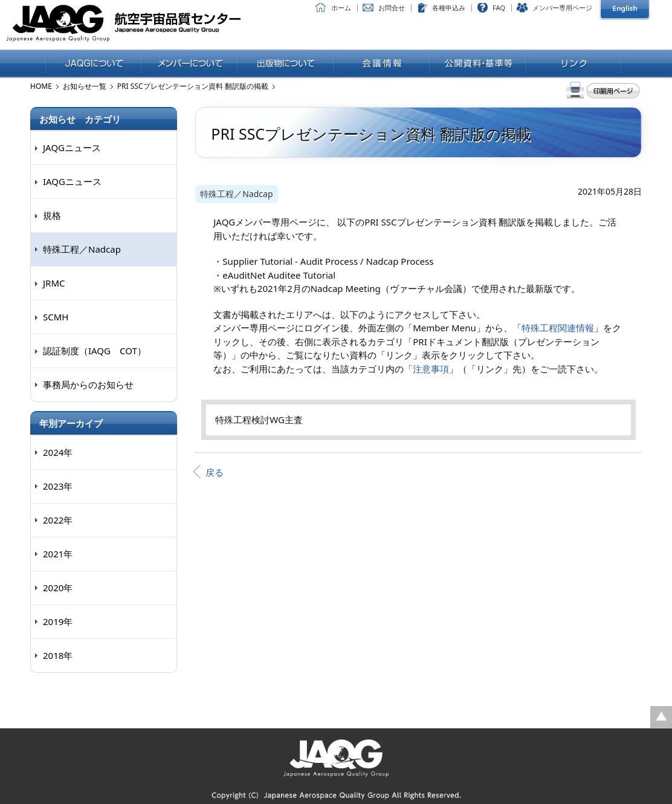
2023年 (58, 486)
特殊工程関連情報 (558, 328)
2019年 (58, 621)
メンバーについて (190, 64)
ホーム (341, 8)
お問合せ (392, 8)
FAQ (499, 8)
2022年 (58, 520)
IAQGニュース (72, 181)
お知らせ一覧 (85, 86)
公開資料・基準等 (478, 64)
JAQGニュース (72, 148)
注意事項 (431, 369)
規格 (52, 215)
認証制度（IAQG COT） (95, 351)
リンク (574, 64)
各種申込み (449, 8)
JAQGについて (94, 64)
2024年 (58, 452)
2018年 (58, 655)
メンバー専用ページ (562, 8)
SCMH (56, 317)
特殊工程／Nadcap (236, 194)
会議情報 (382, 64)
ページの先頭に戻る (661, 717)
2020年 (58, 588)
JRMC (54, 283)
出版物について (286, 64)
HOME (41, 86)
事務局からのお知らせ (88, 384)
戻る (215, 472)
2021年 (58, 554)
